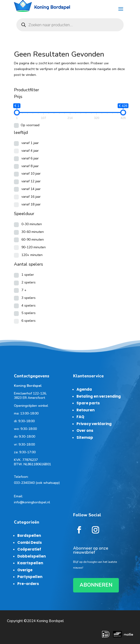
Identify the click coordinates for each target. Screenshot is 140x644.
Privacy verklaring (94, 424)
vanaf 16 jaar (31, 197)
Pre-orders (28, 584)
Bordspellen (29, 536)
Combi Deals (30, 542)
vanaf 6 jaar (30, 158)
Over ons (85, 430)
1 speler (28, 275)
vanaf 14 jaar (31, 189)
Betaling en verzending (99, 396)
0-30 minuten (32, 224)
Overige (25, 570)
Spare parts (88, 403)
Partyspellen (30, 577)
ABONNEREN (96, 585)
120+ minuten (32, 255)
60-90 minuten (33, 240)
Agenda (84, 389)
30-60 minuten (33, 232)
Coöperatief (29, 549)
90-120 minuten (34, 247)
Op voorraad (30, 125)
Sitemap (85, 437)
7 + (24, 290)
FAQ (80, 417)
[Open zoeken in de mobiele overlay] (70, 25)
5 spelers (29, 313)
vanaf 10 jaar (31, 174)
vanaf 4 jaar (30, 151)
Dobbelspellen (32, 556)
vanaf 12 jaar (31, 181)
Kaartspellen (30, 563)
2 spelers (29, 282)
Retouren (86, 410)
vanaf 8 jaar (30, 166)
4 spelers (29, 306)
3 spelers (29, 298)
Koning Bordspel (50, 621)
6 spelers (29, 321)
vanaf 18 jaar (31, 204)
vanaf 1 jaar (30, 143)
